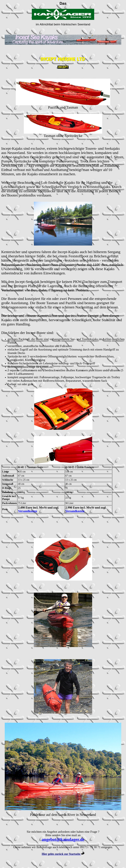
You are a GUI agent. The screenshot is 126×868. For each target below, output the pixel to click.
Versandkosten (27, 511)
